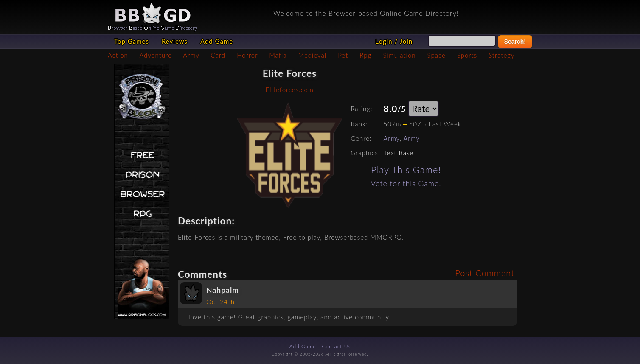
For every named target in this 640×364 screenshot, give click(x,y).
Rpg (365, 55)
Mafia (278, 55)
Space (436, 55)
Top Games (132, 41)
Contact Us (337, 346)
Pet (343, 55)
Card (218, 55)
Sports (467, 55)
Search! (515, 42)
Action (118, 55)
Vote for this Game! (406, 183)
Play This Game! (406, 169)
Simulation (399, 55)
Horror (247, 55)
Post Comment (485, 273)
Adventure (155, 55)
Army (191, 55)
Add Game (217, 41)
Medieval (312, 55)
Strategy (501, 55)
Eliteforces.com (290, 90)
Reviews (175, 41)
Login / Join (394, 41)
